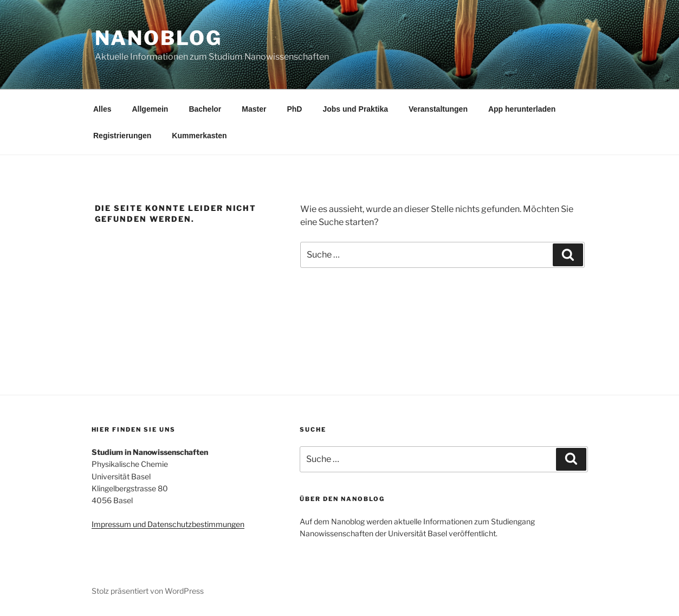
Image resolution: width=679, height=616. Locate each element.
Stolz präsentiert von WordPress (148, 591)
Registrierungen (122, 136)
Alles (102, 109)
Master (254, 109)
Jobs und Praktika (355, 109)
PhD (294, 109)
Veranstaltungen (438, 109)
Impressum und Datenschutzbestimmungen (168, 524)
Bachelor (205, 109)
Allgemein (150, 109)
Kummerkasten (199, 136)
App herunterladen (522, 109)
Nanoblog (159, 38)
